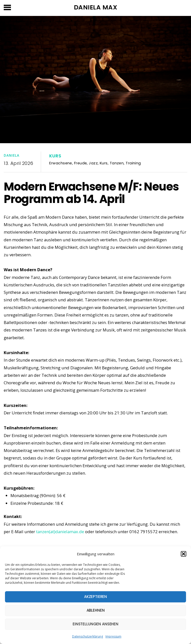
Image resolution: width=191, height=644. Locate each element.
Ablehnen (96, 610)
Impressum (113, 636)
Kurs (55, 156)
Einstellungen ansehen (95, 624)
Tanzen (117, 163)
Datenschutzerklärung (88, 636)
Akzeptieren (95, 597)
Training (133, 163)
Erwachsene (61, 163)
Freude (81, 163)
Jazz (93, 163)
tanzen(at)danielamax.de (60, 532)
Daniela (12, 155)
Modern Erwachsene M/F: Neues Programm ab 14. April (91, 193)
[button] (184, 554)
